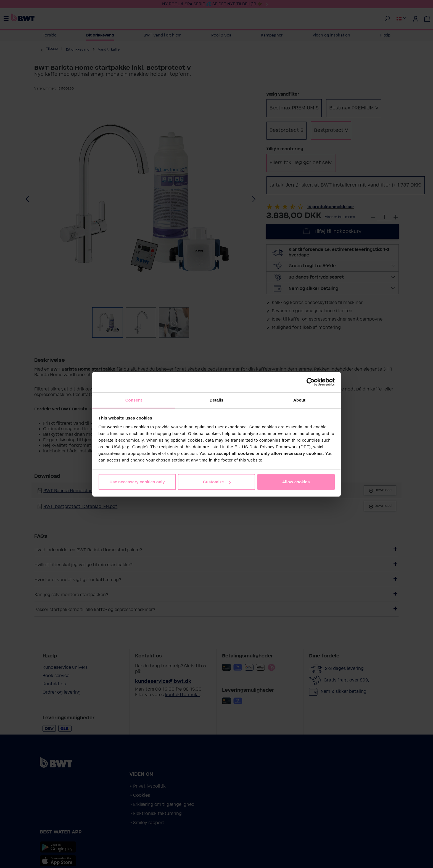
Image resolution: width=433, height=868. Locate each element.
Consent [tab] (134, 400)
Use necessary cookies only (137, 482)
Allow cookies (296, 482)
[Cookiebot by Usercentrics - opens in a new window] (311, 382)
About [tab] (299, 400)
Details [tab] (216, 400)
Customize (217, 482)
